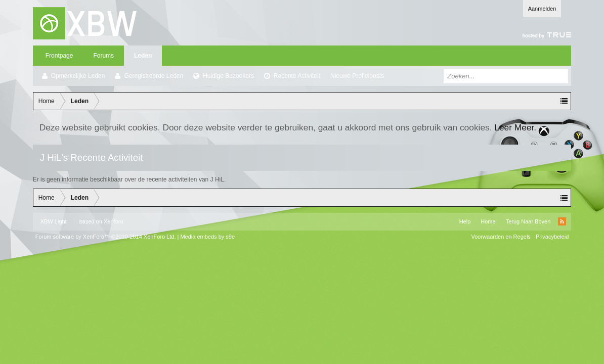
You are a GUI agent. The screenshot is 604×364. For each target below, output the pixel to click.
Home (488, 221)
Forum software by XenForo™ (106, 237)
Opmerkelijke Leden (78, 76)
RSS (562, 221)
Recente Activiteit (297, 76)
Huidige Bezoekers (228, 76)
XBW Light (54, 221)
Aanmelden (542, 9)
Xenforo (114, 221)
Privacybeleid (552, 237)
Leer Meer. (515, 127)
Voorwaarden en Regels (501, 237)
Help (465, 221)
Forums (103, 56)
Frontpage (59, 56)
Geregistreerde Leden (154, 76)
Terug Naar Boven (528, 221)
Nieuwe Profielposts (357, 76)
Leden (143, 56)
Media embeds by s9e (207, 237)
